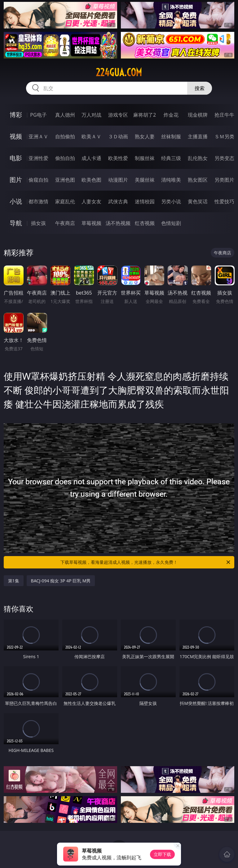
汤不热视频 (118, 223)
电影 (16, 158)
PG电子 (38, 115)
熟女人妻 (145, 136)
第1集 (14, 581)
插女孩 (38, 223)
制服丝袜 (145, 158)
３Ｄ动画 (118, 136)
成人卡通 (91, 158)
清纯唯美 (171, 180)
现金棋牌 (198, 115)
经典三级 (171, 158)
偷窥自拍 (38, 180)
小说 (16, 201)
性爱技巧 (224, 201)
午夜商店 (65, 223)
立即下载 (162, 854)
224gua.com (119, 72)
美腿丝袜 (145, 180)
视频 (16, 136)
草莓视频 (91, 223)
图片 (16, 180)
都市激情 (38, 201)
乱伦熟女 (198, 158)
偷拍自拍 (65, 158)
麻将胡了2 (145, 115)
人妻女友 (91, 201)
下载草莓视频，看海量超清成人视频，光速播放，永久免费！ (146, 562)
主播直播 (198, 136)
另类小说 (171, 201)
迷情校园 (145, 201)
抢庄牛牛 (224, 115)
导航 (16, 223)
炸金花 (171, 115)
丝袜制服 (171, 136)
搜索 (200, 88)
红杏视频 (145, 223)
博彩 (16, 115)
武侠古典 (118, 201)
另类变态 (224, 158)
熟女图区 (198, 180)
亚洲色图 (65, 180)
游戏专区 (118, 115)
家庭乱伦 (65, 201)
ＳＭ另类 (224, 136)
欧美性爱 (118, 158)
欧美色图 (91, 180)
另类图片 (224, 180)
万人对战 (91, 115)
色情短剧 (171, 223)
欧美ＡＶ (91, 136)
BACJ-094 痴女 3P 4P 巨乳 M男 (61, 581)
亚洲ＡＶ (38, 136)
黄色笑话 (198, 201)
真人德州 (65, 115)
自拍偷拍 (65, 136)
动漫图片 (118, 180)
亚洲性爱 (38, 158)
